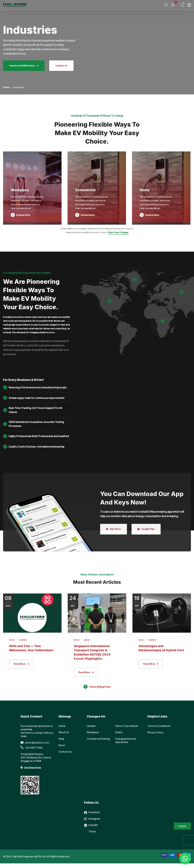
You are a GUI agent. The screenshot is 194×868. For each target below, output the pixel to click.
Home (6, 87)
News (12, 740)
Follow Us (91, 803)
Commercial (85, 190)
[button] (185, 859)
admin (87, 740)
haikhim (23, 740)
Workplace (20, 190)
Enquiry (182, 826)
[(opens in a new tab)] (32, 713)
